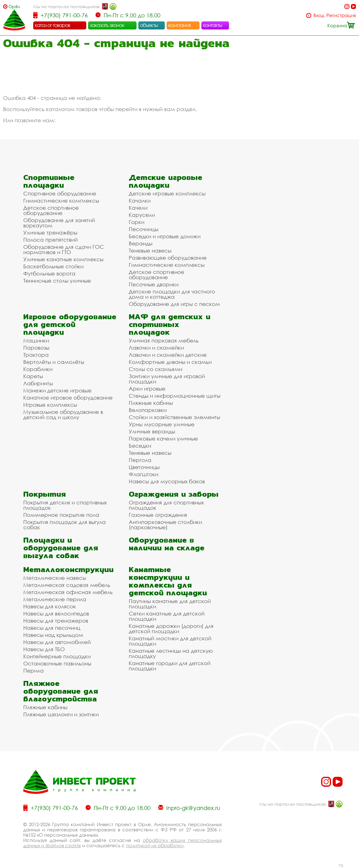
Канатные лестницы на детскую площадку (171, 653)
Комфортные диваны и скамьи (170, 362)
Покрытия (45, 494)
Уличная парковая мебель (164, 340)
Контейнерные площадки (57, 656)
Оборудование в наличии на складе (167, 544)
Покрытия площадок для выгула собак (65, 525)
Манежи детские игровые (57, 390)
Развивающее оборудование (168, 258)
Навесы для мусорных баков (167, 481)
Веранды (141, 243)
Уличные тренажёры (50, 233)
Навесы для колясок (50, 606)
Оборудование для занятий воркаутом (59, 223)
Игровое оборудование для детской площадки (70, 324)
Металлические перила (55, 599)
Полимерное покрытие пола (61, 515)
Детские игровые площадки (166, 181)
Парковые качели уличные (163, 438)
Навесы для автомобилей (57, 642)
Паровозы (36, 348)
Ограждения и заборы (174, 494)
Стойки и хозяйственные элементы (174, 417)
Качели (138, 208)
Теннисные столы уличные (57, 281)
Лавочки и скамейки (156, 348)
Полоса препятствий (50, 240)
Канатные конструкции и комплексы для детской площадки (168, 581)
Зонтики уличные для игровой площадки (167, 379)
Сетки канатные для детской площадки (167, 616)
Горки (137, 222)
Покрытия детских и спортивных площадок (65, 505)
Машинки (36, 340)
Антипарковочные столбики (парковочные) (165, 525)
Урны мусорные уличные (162, 424)
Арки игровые (147, 389)
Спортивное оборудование (60, 193)
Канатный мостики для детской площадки (170, 641)
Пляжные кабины (151, 403)
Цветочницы (144, 467)
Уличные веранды (152, 431)
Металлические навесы (55, 578)
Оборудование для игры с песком (174, 304)
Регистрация (341, 15)
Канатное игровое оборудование (68, 398)
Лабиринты (38, 383)
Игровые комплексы (50, 405)
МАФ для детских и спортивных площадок (170, 324)
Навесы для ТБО (44, 649)
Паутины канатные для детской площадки (170, 604)
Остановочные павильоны (57, 663)
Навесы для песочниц (52, 628)
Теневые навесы (150, 251)
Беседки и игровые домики (165, 236)
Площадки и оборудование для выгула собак (61, 548)
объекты (149, 25)
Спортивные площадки (49, 181)
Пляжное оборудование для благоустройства (61, 691)
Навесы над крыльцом (53, 635)
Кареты (33, 376)
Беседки (140, 446)
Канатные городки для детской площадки (170, 666)
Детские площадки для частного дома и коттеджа (172, 294)
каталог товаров (52, 25)
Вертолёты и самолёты (54, 362)
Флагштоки (144, 474)
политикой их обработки (155, 845)
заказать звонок (107, 25)
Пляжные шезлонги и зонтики (61, 714)
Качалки (140, 201)
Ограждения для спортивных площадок (166, 505)
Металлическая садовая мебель (67, 585)
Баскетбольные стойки (53, 266)
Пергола (140, 460)
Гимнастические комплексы (61, 201)
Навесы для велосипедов (56, 613)
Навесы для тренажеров (56, 621)
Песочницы (144, 229)
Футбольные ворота (49, 273)
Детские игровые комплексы (167, 193)
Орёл (14, 6)
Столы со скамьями (155, 369)
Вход (319, 15)
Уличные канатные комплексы (63, 259)
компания (179, 25)
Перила (34, 671)
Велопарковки (148, 410)
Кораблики (38, 369)
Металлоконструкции (68, 569)
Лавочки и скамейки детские (168, 355)
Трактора (36, 355)
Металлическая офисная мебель (68, 592)
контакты (213, 25)
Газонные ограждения (158, 515)
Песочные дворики (154, 284)
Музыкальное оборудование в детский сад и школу (63, 414)
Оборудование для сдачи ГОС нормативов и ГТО (64, 249)
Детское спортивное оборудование (51, 210)
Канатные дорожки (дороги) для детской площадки (171, 629)
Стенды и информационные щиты (175, 396)
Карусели (142, 215)
